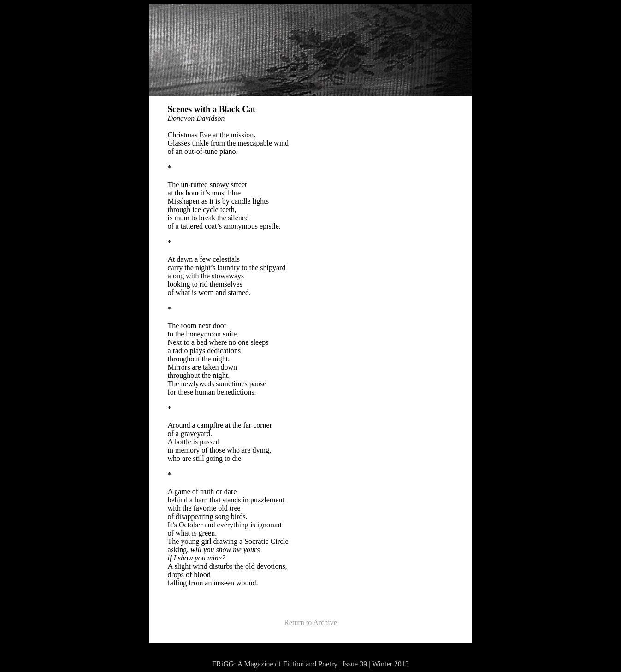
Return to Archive (310, 622)
